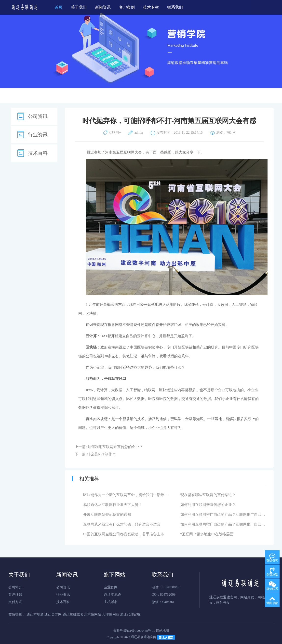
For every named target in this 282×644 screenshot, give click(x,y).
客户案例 (127, 7)
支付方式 (15, 602)
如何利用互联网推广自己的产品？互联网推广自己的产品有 (228, 515)
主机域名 (111, 602)
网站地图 (162, 631)
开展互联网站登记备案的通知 (107, 515)
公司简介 (15, 587)
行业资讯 (38, 135)
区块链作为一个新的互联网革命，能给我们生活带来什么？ (131, 495)
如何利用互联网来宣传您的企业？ (115, 447)
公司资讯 (38, 116)
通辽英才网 (53, 614)
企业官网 (111, 587)
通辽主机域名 (73, 614)
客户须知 (15, 595)
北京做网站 (93, 614)
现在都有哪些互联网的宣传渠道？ (208, 495)
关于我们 (79, 7)
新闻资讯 (103, 7)
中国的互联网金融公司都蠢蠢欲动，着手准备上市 (124, 534)
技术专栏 (151, 7)
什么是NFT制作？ (101, 454)
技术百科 (38, 153)
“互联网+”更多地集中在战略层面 (207, 534)
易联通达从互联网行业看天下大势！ (113, 505)
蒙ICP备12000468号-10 (140, 631)
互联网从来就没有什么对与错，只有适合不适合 (122, 524)
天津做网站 (111, 614)
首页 (59, 7)
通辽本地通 (112, 595)
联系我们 (175, 7)
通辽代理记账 (130, 614)
